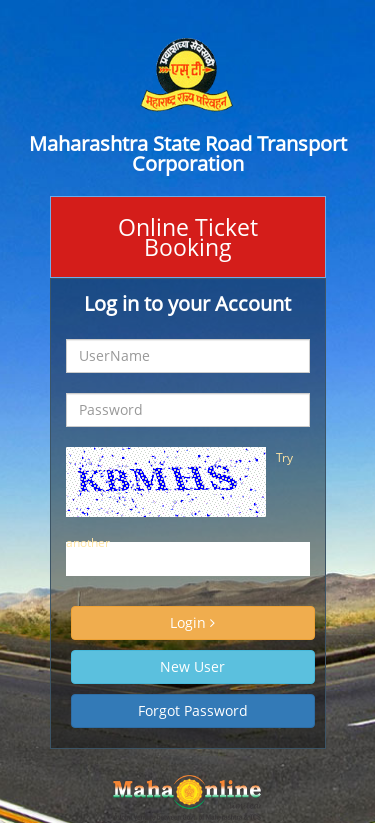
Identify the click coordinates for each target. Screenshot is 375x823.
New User (192, 666)
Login (192, 622)
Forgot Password (193, 710)
